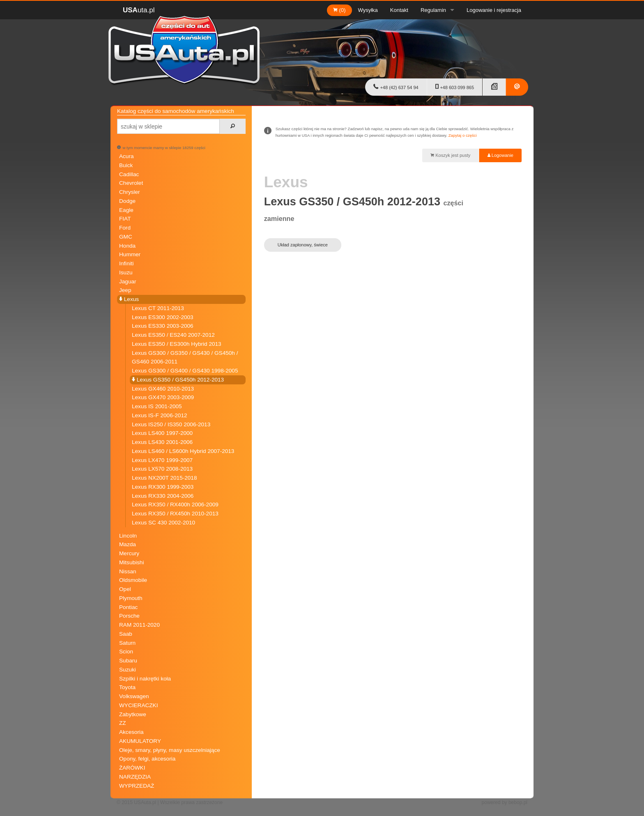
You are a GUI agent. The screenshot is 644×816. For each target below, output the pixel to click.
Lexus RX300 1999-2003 (163, 487)
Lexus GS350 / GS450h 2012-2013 (178, 380)
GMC (126, 237)
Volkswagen (134, 696)
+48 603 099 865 (455, 87)
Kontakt (399, 10)
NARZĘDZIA (135, 777)
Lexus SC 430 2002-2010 (163, 523)
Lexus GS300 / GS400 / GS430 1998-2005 (185, 371)
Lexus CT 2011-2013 (158, 308)
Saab (126, 634)
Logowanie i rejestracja (494, 10)
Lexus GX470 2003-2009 (163, 397)
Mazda (128, 544)
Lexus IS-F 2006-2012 (160, 415)
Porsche (129, 616)
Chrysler (130, 192)
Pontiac (128, 607)
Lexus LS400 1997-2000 (162, 433)
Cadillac (129, 174)
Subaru (128, 661)
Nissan (128, 571)
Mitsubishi (131, 562)
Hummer (130, 254)
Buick (126, 165)
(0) (339, 10)
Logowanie (500, 155)
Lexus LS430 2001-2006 (162, 442)
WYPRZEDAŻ (137, 786)
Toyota (127, 687)
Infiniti (126, 263)
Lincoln (128, 536)
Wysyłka (368, 10)
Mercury (129, 553)
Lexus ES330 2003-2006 (163, 326)
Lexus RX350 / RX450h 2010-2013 (175, 514)
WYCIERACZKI (138, 705)
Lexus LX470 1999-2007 (162, 460)
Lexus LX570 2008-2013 (162, 469)
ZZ (123, 723)
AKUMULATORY (140, 741)
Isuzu (126, 272)
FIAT (125, 219)
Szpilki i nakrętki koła (145, 679)
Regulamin (433, 10)
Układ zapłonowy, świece (303, 245)
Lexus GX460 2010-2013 (163, 389)
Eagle (126, 210)
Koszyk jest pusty (450, 155)
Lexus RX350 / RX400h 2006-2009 (175, 505)
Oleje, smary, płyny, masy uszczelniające (170, 750)
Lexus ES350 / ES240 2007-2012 (173, 335)
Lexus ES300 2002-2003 (163, 317)
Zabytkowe (133, 714)
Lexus (129, 299)
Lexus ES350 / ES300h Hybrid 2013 (177, 344)
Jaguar (128, 282)
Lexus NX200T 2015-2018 (164, 478)
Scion (126, 652)
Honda (127, 246)
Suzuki (128, 670)
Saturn (127, 643)
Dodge (127, 201)
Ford (125, 228)
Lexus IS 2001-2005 (157, 406)
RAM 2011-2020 (139, 625)
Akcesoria (131, 732)
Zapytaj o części (463, 135)
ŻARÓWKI (132, 768)
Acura (126, 156)
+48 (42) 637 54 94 (396, 87)
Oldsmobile (133, 580)
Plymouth (131, 598)
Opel (125, 589)
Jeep (125, 290)
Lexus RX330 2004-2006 (163, 496)
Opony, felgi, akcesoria (147, 759)
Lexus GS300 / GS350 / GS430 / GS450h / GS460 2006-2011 (185, 357)
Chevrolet (131, 183)
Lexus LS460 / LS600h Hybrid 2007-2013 (183, 451)
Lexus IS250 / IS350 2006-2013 (171, 424)
